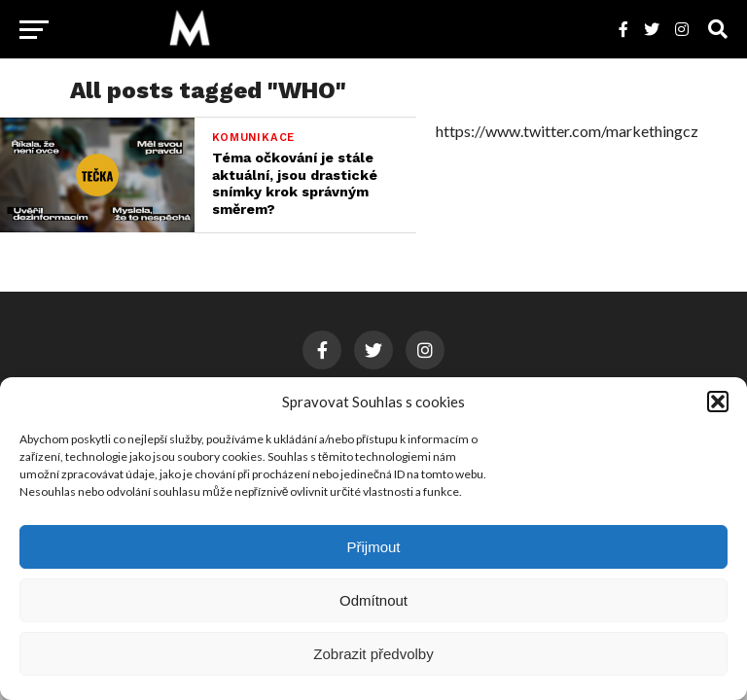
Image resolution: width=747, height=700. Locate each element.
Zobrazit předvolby (373, 654)
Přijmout (373, 547)
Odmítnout (373, 600)
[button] (718, 402)
